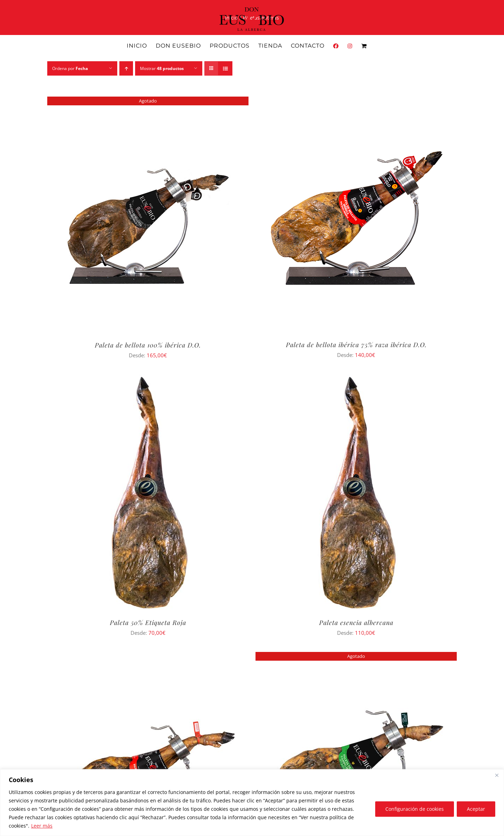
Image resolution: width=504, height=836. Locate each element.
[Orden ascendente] (126, 68)
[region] (252, 803)
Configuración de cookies (415, 809)
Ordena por (70, 68)
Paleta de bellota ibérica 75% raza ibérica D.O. (356, 345)
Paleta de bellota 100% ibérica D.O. (148, 345)
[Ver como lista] (225, 68)
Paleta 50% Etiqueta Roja (148, 623)
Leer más (42, 826)
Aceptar (476, 809)
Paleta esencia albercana (356, 623)
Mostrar (162, 68)
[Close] (497, 775)
